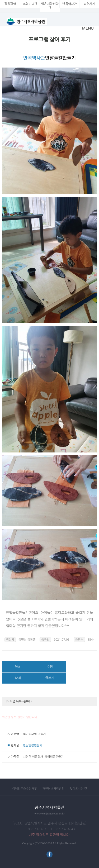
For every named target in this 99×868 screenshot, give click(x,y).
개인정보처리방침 (53, 789)
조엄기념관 (30, 4)
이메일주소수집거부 (25, 789)
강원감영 (10, 4)
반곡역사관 (70, 4)
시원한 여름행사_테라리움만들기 (43, 757)
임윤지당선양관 (50, 6)
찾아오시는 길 (78, 789)
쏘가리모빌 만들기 (34, 734)
